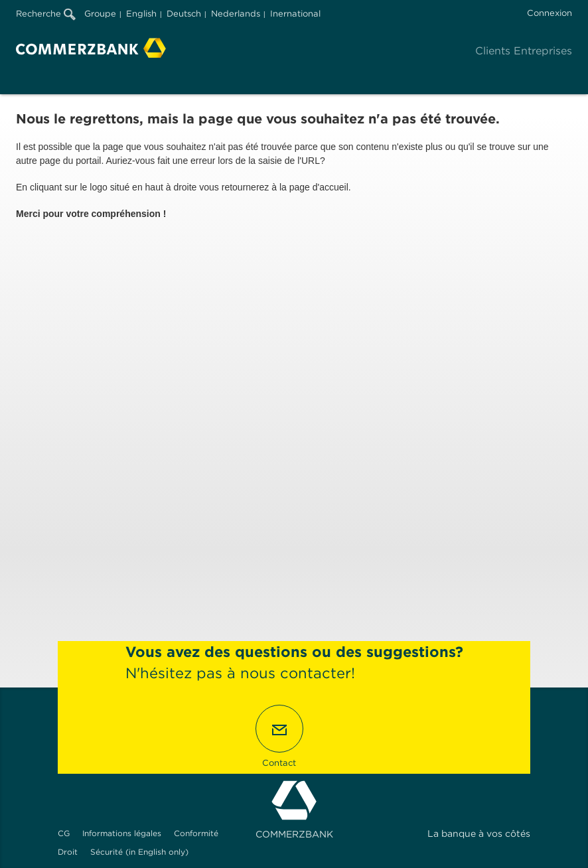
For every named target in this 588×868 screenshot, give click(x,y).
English (141, 14)
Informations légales (122, 833)
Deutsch (184, 14)
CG (64, 833)
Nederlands (236, 14)
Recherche (46, 14)
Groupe (100, 14)
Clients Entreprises (524, 51)
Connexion (550, 13)
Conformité (196, 833)
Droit (68, 852)
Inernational (295, 14)
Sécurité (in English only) (139, 852)
